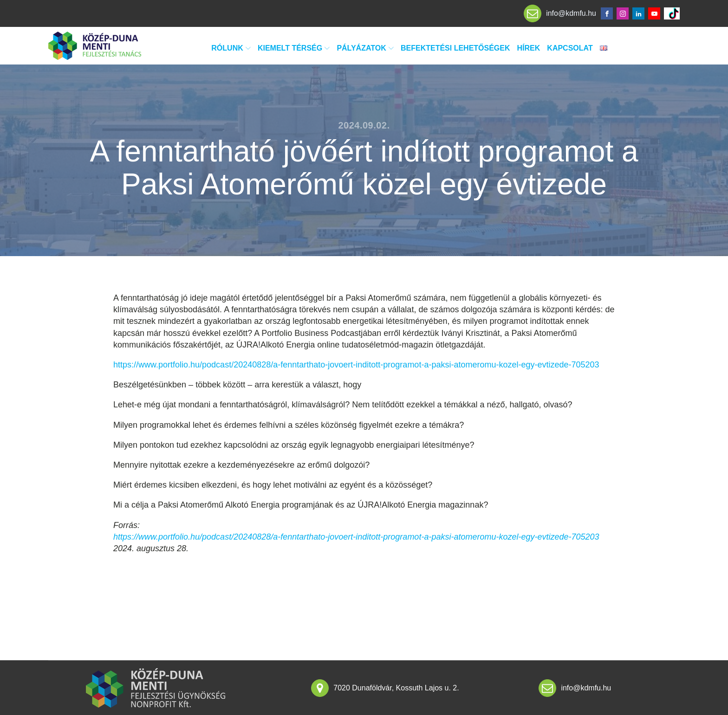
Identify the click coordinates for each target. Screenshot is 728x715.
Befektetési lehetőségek (455, 48)
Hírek (529, 48)
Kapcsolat (570, 48)
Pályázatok (365, 48)
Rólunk (231, 48)
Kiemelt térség (294, 48)
